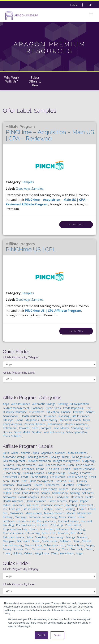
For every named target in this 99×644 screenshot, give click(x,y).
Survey (7, 549)
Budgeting (88, 461)
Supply (90, 545)
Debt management (42, 481)
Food (17, 493)
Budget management (67, 461)
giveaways (24, 189)
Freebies (79, 412)
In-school (19, 505)
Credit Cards (54, 408)
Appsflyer (47, 453)
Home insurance (36, 501)
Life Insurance (81, 416)
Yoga (79, 553)
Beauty (56, 457)
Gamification (11, 416)
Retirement (10, 428)
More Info (76, 225)
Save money (56, 537)
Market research (54, 513)
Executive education (27, 489)
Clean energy (13, 473)
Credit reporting (77, 477)
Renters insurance (14, 533)
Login (74, 5)
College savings (56, 473)
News (87, 420)
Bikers (66, 457)
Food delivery (31, 493)
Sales (36, 428)
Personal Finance (35, 424)
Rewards (25, 428)
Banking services (39, 457)
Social (36, 541)
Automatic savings (15, 457)
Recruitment (56, 424)
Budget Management (16, 408)
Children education (84, 469)
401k (6, 453)
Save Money (62, 428)
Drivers (38, 485)
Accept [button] (41, 635)
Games (91, 412)
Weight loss (42, 553)
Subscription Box (77, 432)
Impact (74, 501)
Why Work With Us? (12, 79)
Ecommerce (52, 485)
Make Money (50, 420)
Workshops (67, 553)
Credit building (40, 477)
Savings (71, 537)
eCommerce (37, 412)
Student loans (34, 545)
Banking (63, 404)
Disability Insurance (15, 412)
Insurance (50, 416)
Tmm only (77, 549)
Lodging (70, 509)
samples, (38, 189)
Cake (41, 465)
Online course (26, 521)
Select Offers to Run (35, 81)
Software (66, 541)
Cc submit (53, 469)
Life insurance (32, 509)
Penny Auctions (13, 424)
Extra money (49, 489)
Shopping (77, 428)
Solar (77, 541)
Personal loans (26, 525)
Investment (86, 505)
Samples (28, 182)
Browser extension (40, 461)
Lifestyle (8, 420)
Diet (71, 481)
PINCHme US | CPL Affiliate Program (53, 311)
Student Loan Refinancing (49, 432)
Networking (50, 517)
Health (90, 497)
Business (9, 465)
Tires (66, 549)
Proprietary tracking (15, 529)
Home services (58, 501)
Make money (34, 513)
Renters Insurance (77, 424)
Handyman (62, 497)
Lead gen (15, 509)
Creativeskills (11, 477)
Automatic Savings (44, 404)
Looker (82, 509)
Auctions (61, 453)
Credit (25, 477)
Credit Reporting (73, 408)
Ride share (78, 533)
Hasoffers (77, 497)
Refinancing (78, 529)
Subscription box (55, 545)
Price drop (57, 525)
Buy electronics (26, 465)
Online (73, 517)
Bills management (14, 461)
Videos (29, 553)
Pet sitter (43, 525)
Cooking (73, 473)
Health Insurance (32, 416)
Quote (34, 529)
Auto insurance (77, 453)
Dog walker (24, 485)
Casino (41, 469)
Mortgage (21, 517)
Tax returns (40, 549)
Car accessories (56, 465)
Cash (71, 465)
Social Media (23, 432)
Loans (20, 420)
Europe (8, 489)
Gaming (75, 493)
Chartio (66, 469)
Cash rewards (12, 469)
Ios (5, 509)
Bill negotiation (82, 457)
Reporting (34, 533)
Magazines (32, 420)
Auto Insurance (21, 404)
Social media (50, 541)
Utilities (18, 553)
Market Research (71, 420)
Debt (89, 408)
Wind (55, 553)
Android (26, 453)
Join (90, 5)
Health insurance (14, 501)
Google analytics (29, 497)
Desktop (61, 481)
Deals (16, 481)
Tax (28, 549)
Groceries (47, 497)
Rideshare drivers (14, 537)
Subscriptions (75, 545)
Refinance (62, 529)
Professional (73, 525)
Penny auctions (47, 521)
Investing (64, 416)
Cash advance (85, 465)
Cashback (38, 408)
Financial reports (81, 489)
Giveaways (10, 497)
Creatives (86, 473)
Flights (7, 493)
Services (83, 537)
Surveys (19, 549)
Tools (89, 549)
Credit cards (58, 477)
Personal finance (69, 521)
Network (35, 517)
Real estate (47, 529)
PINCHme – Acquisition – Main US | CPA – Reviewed (50, 133)
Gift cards (88, 493)
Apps (6, 404)
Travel (7, 553)
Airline (15, 453)
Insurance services (52, 505)
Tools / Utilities (13, 436)
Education (53, 412)
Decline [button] (57, 635)
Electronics (83, 485)
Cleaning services (34, 473)
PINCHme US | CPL (31, 247)
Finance (66, 412)
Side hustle (24, 541)
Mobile (71, 513)
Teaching (55, 549)
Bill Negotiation (80, 404)
